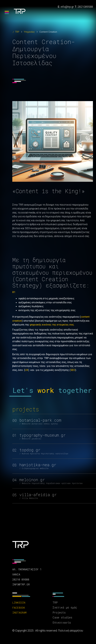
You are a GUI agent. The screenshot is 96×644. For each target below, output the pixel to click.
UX (27, 370)
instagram (19, 613)
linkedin (19, 603)
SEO (73, 370)
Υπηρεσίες (29, 32)
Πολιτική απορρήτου (71, 631)
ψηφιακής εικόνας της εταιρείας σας (52, 325)
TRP (17, 32)
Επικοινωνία (62, 622)
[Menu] (7, 12)
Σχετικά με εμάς (65, 607)
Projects (59, 612)
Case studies (62, 617)
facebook (19, 608)
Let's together (52, 390)
